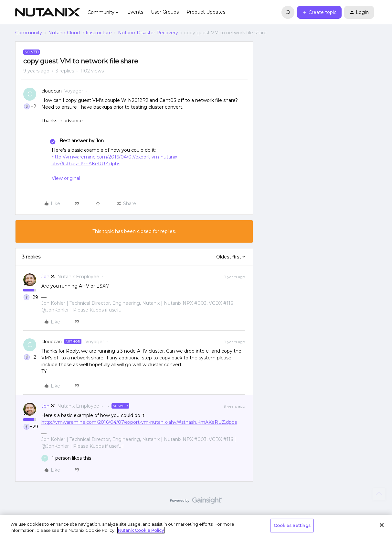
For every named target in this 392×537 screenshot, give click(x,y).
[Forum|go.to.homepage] (48, 12)
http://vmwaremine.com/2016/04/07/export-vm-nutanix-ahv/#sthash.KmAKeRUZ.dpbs (139, 422)
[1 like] (66, 458)
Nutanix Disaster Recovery (148, 33)
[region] (196, 526)
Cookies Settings (292, 525)
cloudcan (52, 91)
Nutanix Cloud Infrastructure (80, 33)
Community (29, 33)
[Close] (382, 525)
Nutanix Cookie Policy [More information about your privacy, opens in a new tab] (141, 530)
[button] (319, 12)
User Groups (165, 12)
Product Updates (206, 12)
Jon (45, 277)
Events (135, 12)
